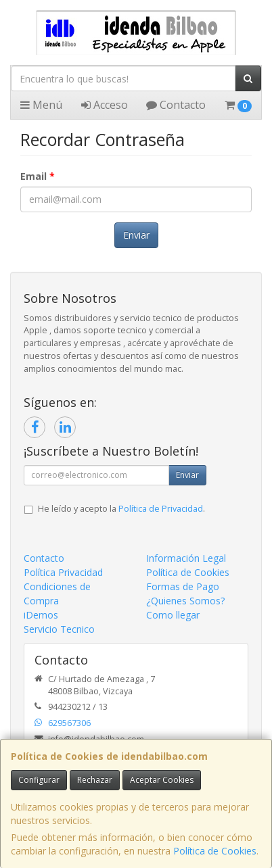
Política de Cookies (215, 851)
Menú (41, 105)
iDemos (41, 615)
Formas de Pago (183, 586)
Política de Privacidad (161, 509)
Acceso (105, 105)
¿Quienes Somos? (185, 601)
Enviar (136, 235)
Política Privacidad (63, 572)
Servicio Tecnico (59, 629)
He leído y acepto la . (121, 509)
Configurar (39, 780)
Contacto (176, 105)
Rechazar (95, 780)
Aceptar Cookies (162, 780)
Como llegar (173, 615)
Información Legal (186, 558)
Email (38, 176)
